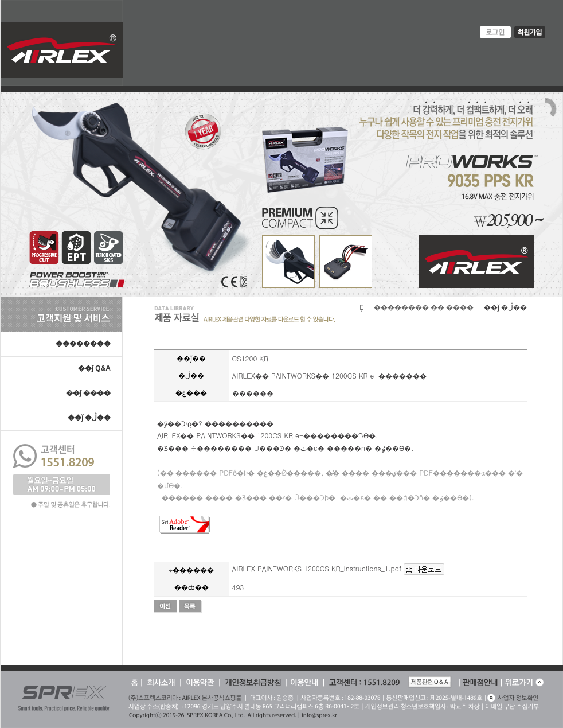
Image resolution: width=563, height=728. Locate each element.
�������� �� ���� (424, 307)
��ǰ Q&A (94, 368)
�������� (83, 344)
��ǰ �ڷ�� (89, 418)
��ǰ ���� (88, 393)
